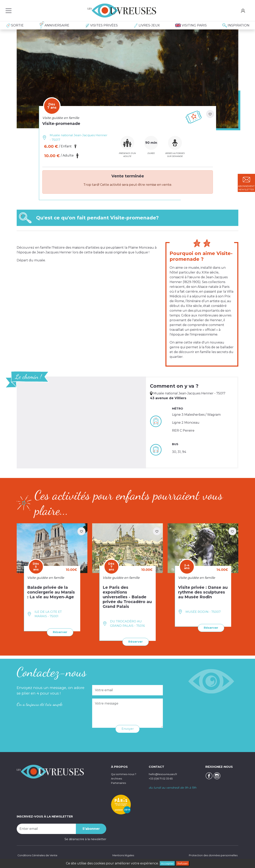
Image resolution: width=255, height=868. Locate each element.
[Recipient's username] (46, 828)
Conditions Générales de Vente (39, 855)
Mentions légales (122, 855)
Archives (117, 778)
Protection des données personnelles (211, 855)
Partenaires (119, 782)
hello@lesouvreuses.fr (165, 774)
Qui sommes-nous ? (126, 774)
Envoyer (128, 728)
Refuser (184, 863)
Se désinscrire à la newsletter (85, 839)
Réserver (59, 632)
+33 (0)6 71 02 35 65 (163, 778)
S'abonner (91, 828)
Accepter (166, 863)
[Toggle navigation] (9, 11)
